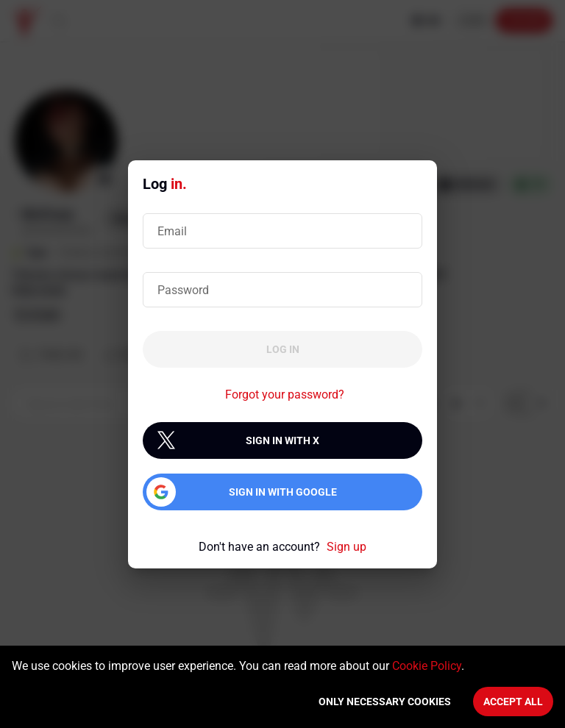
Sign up (347, 547)
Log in (283, 349)
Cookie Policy (427, 666)
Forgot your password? (285, 395)
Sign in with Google (283, 492)
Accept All (513, 702)
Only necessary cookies (385, 702)
